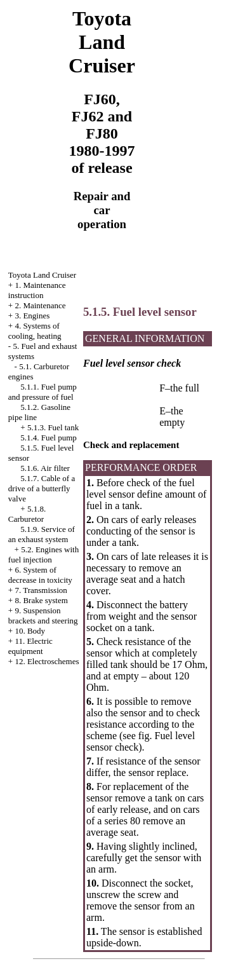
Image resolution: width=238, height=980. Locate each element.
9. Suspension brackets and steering (43, 616)
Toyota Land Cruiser (42, 275)
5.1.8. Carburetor (27, 514)
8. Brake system (41, 600)
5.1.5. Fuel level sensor (140, 312)
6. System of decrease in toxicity (40, 575)
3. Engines (32, 316)
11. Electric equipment (30, 646)
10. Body (30, 631)
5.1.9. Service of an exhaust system (42, 534)
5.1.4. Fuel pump (48, 438)
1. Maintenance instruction (37, 290)
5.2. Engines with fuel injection (43, 555)
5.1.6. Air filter (45, 468)
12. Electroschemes (47, 661)
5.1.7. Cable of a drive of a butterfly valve (42, 488)
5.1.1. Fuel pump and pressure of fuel (43, 392)
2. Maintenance (40, 305)
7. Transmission (41, 590)
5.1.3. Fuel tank (53, 427)
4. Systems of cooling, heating (35, 331)
